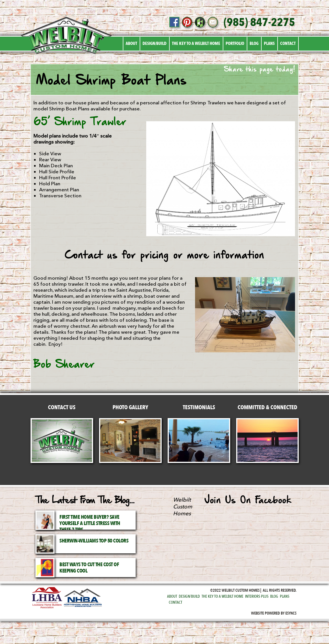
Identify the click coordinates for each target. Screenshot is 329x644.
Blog (254, 43)
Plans (269, 43)
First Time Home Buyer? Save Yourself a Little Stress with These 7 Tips (90, 523)
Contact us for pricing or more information (164, 256)
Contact (288, 43)
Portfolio (235, 43)
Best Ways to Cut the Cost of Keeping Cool (89, 568)
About (131, 43)
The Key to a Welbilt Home (196, 43)
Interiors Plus (257, 596)
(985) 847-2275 (259, 23)
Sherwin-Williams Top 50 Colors (94, 541)
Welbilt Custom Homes (183, 507)
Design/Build (155, 43)
